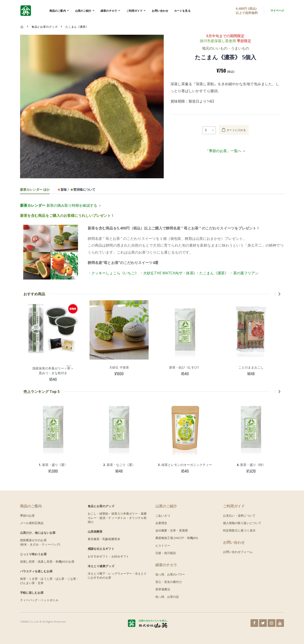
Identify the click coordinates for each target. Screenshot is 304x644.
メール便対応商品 (32, 523)
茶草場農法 (163, 589)
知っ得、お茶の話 (167, 597)
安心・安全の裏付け (169, 582)
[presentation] (275, 294)
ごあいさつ (163, 516)
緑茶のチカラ (109, 11)
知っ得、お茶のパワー (170, 574)
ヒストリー (163, 545)
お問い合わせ (160, 11)
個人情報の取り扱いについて (242, 523)
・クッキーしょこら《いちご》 (113, 273)
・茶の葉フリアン (244, 273)
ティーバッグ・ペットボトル (39, 600)
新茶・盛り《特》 (251, 465)
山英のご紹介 (83, 11)
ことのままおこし (251, 367)
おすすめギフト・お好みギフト (108, 556)
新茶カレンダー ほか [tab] (35, 189)
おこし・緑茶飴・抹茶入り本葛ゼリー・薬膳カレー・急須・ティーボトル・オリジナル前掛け (117, 518)
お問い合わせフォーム (238, 552)
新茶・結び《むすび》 (185, 367)
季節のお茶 (27, 516)
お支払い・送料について (239, 516)
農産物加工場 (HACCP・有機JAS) (177, 538)
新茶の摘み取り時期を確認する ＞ (61, 205)
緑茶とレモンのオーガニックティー (185, 465)
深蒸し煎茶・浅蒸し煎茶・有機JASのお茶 (47, 561)
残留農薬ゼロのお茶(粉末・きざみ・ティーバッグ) (40, 542)
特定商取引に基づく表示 (239, 530)
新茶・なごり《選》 (119, 465)
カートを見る (182, 11)
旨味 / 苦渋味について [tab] (76, 189)
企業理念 (161, 523)
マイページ (277, 10)
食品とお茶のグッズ (45, 26)
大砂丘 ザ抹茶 (119, 367)
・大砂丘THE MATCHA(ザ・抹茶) (167, 273)
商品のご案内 (58, 11)
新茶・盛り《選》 (53, 465)
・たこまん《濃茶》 (212, 273)
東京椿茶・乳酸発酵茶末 (104, 539)
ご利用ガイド (135, 11)
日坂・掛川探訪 (166, 553)
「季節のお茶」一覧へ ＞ (226, 151)
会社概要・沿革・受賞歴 (172, 530)
